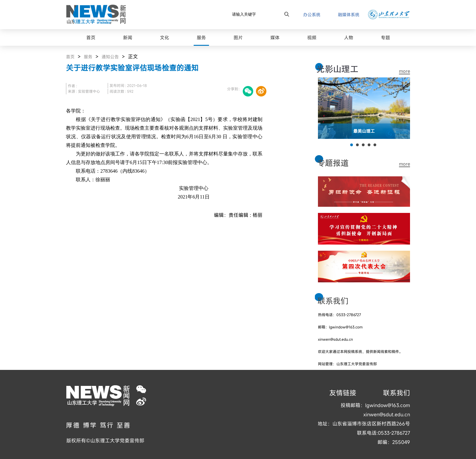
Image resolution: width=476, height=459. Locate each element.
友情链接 (343, 393)
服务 (88, 57)
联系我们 (397, 393)
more (404, 71)
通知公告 (110, 57)
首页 (70, 57)
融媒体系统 (349, 15)
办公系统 (312, 15)
